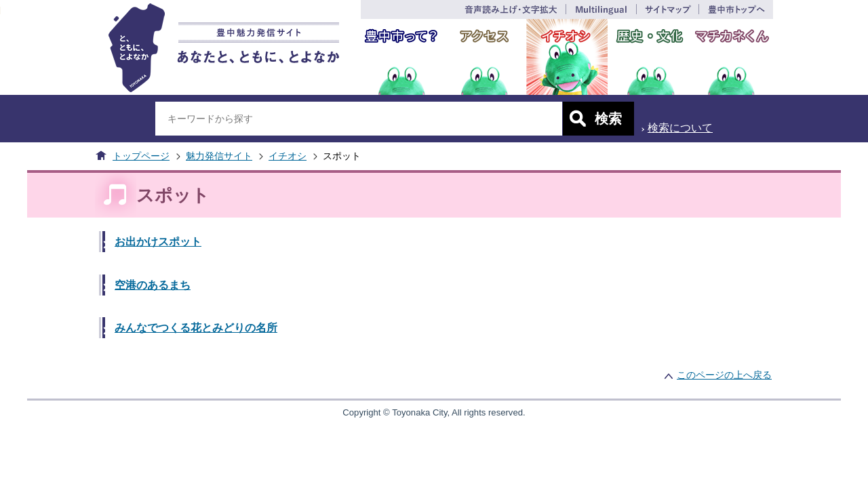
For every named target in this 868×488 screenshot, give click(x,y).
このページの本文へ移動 (0, 9)
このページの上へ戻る (724, 375)
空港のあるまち (153, 285)
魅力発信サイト (219, 156)
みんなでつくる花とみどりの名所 (196, 328)
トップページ (141, 156)
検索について (680, 128)
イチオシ (288, 156)
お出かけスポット (158, 242)
